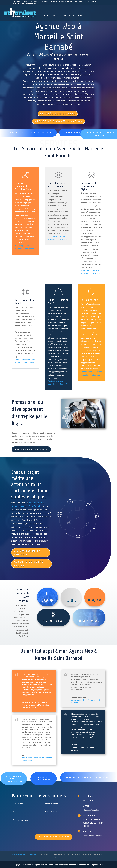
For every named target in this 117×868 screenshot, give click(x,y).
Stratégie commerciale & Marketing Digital (24, 186)
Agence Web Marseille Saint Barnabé (54, 10)
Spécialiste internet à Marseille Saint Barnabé (41, 858)
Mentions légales (61, 865)
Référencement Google (49, 16)
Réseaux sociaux (89, 300)
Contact (80, 16)
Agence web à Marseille (44, 865)
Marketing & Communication (58, 121)
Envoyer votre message (54, 837)
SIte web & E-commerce (99, 10)
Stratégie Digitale (47, 601)
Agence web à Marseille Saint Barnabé (24, 854)
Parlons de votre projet (28, 564)
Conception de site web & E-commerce (58, 185)
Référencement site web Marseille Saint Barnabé (87, 854)
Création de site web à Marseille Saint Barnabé (54, 854)
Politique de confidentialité (80, 865)
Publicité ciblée (53, 621)
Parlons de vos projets (31, 449)
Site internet (71, 601)
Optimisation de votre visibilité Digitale (89, 186)
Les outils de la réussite (27, 553)
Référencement (95, 601)
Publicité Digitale (67, 16)
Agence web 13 (98, 865)
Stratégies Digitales (79, 10)
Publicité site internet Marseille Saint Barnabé (73, 858)
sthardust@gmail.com (92, 810)
